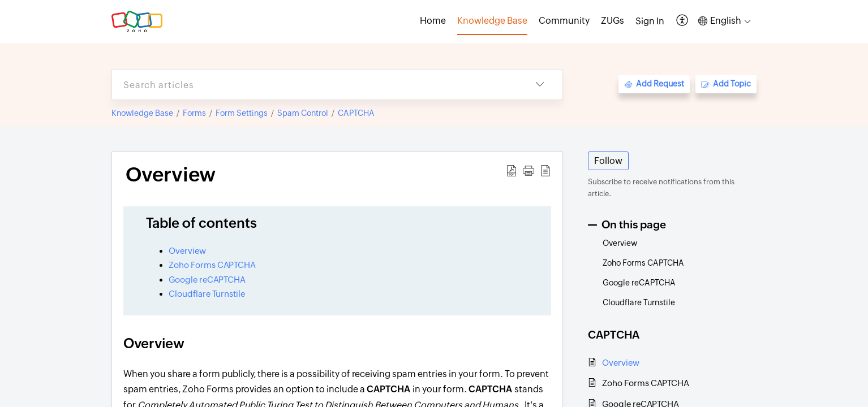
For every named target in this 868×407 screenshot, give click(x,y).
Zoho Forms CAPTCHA (212, 265)
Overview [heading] (171, 175)
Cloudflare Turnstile (207, 294)
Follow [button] (608, 161)
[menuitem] (650, 21)
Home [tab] (433, 21)
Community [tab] (564, 21)
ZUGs (613, 21)
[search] (315, 85)
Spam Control (303, 113)
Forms (194, 113)
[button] (683, 21)
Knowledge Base (142, 113)
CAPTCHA (356, 113)
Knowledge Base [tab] (492, 21)
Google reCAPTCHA (208, 280)
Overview (187, 251)
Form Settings (242, 113)
